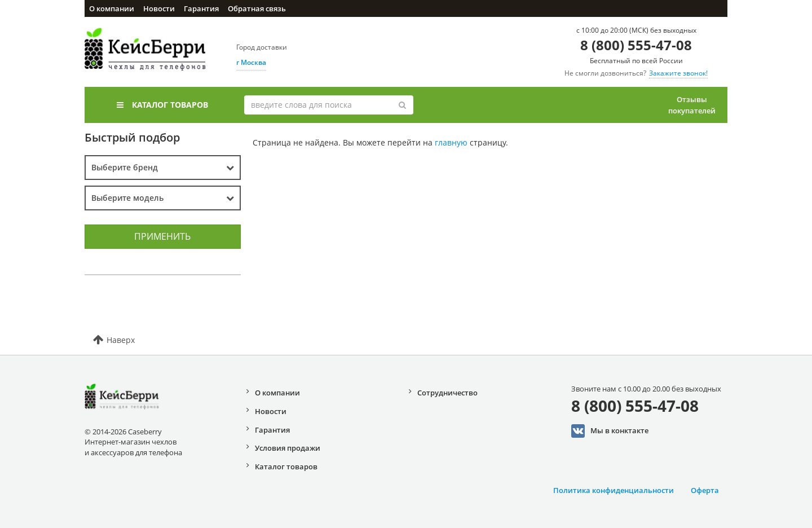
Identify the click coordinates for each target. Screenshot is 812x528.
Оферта (705, 490)
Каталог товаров (162, 105)
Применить (162, 236)
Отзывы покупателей (692, 105)
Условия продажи (288, 448)
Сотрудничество (447, 393)
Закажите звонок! (678, 73)
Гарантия (201, 8)
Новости (159, 8)
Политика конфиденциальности (614, 490)
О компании (112, 8)
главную (451, 142)
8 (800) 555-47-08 (636, 45)
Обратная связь (257, 8)
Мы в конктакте (610, 431)
